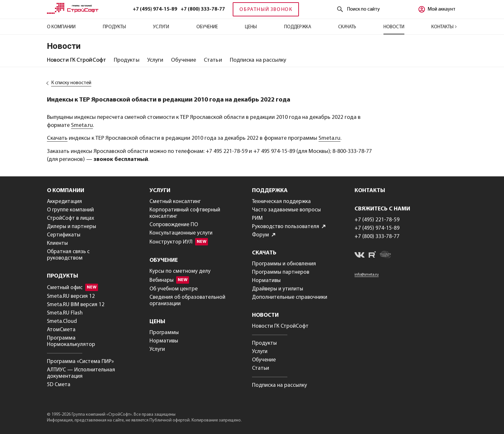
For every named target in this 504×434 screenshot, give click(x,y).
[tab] (76, 60)
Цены (251, 27)
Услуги (161, 27)
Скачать (347, 27)
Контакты (444, 27)
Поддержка (298, 27)
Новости (394, 27)
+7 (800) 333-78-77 (203, 9)
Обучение (207, 27)
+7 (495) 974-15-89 (155, 9)
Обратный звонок (266, 10)
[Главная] (73, 13)
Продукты (114, 27)
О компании (61, 27)
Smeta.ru (82, 125)
